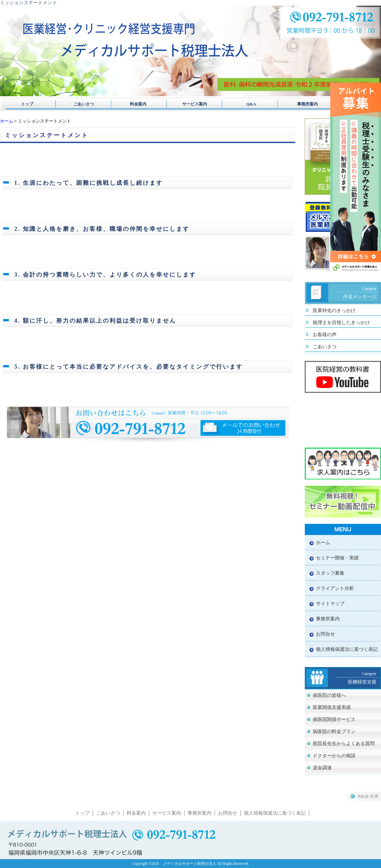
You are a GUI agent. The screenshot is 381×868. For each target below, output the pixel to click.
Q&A (245, 104)
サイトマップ (330, 604)
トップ (27, 104)
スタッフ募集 (330, 573)
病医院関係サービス (334, 719)
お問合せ (325, 634)
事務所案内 (299, 104)
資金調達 (322, 768)
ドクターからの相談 (334, 756)
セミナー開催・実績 (337, 558)
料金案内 (136, 104)
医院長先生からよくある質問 (344, 744)
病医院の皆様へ (329, 695)
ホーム (7, 121)
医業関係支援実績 (332, 707)
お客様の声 (325, 335)
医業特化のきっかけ (334, 310)
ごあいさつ (82, 104)
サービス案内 (190, 104)
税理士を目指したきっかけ (341, 323)
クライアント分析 (335, 588)
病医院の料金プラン (334, 731)
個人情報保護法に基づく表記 (347, 649)
